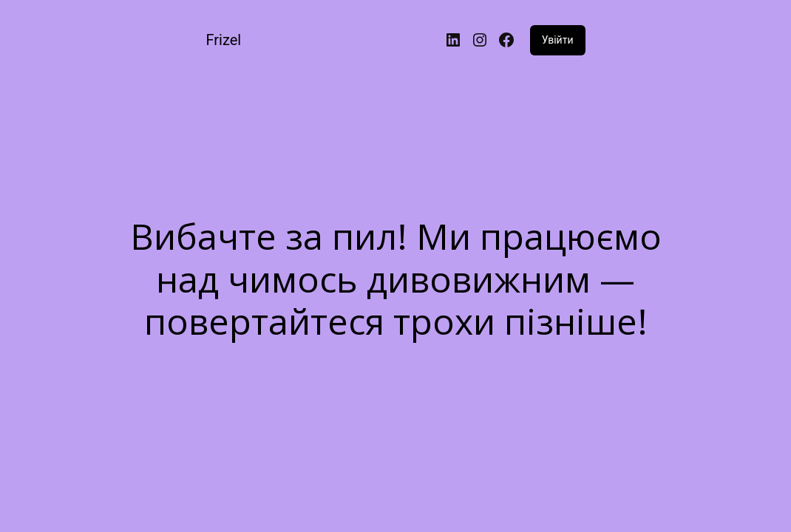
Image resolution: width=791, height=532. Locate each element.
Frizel (223, 40)
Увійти (558, 40)
